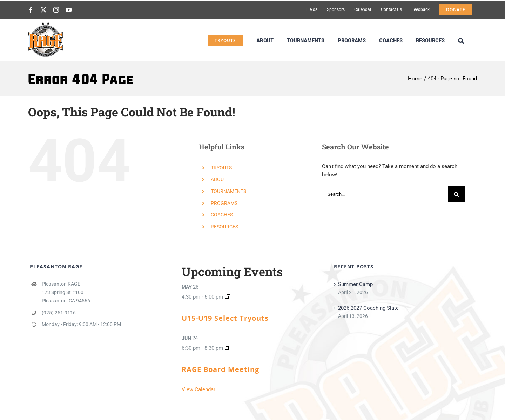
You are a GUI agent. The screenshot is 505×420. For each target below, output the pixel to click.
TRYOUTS (221, 168)
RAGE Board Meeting (220, 369)
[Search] (456, 194)
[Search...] (385, 194)
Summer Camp (355, 284)
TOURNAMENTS (228, 191)
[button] (461, 40)
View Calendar (198, 389)
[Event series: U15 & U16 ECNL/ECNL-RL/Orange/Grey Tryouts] (228, 297)
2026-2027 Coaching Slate (368, 308)
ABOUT (219, 179)
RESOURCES (224, 227)
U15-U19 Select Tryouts (225, 318)
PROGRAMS (224, 203)
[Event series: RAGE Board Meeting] (228, 348)
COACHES (222, 215)
